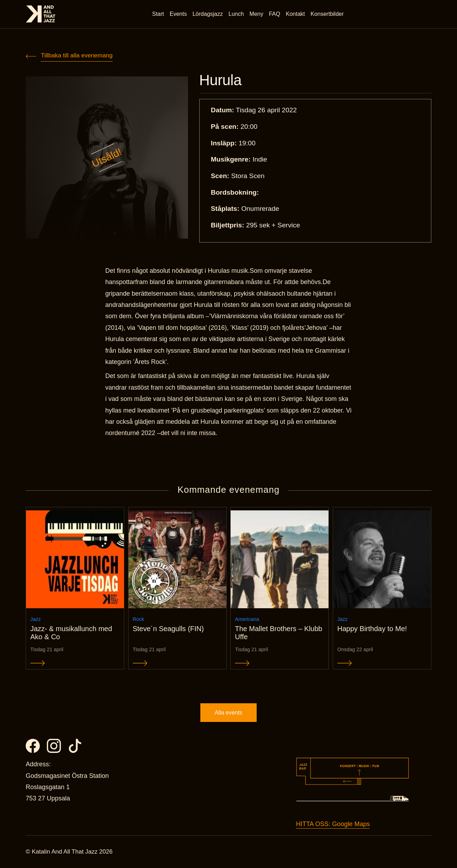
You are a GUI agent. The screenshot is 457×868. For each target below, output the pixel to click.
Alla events (228, 713)
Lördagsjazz (208, 14)
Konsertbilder (327, 14)
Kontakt (295, 14)
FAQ (275, 14)
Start (158, 14)
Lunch (236, 14)
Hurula (220, 80)
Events (178, 14)
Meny (256, 14)
